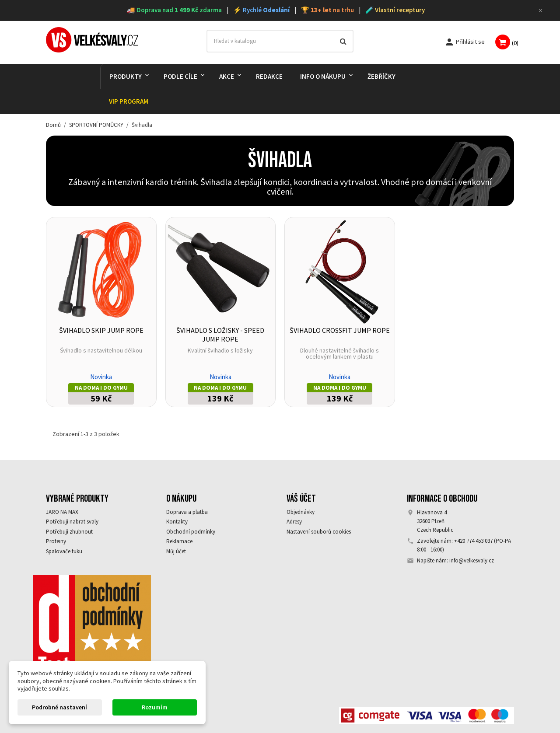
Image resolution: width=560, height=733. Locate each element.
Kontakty (177, 522)
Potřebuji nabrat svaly (72, 522)
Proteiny (56, 541)
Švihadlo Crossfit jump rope (340, 330)
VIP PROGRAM (129, 101)
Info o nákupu (323, 76)
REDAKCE (269, 76)
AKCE (227, 76)
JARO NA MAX (62, 512)
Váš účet (301, 499)
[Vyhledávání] (280, 41)
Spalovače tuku (64, 551)
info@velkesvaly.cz (472, 560)
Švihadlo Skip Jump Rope (101, 330)
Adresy (294, 522)
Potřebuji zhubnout (69, 532)
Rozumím (155, 707)
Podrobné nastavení (59, 707)
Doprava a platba (187, 512)
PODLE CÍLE (180, 76)
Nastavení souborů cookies (319, 532)
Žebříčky (381, 76)
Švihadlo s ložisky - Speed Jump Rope (220, 335)
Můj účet (176, 551)
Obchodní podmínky (191, 532)
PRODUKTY (126, 76)
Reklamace (179, 541)
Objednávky (301, 512)
